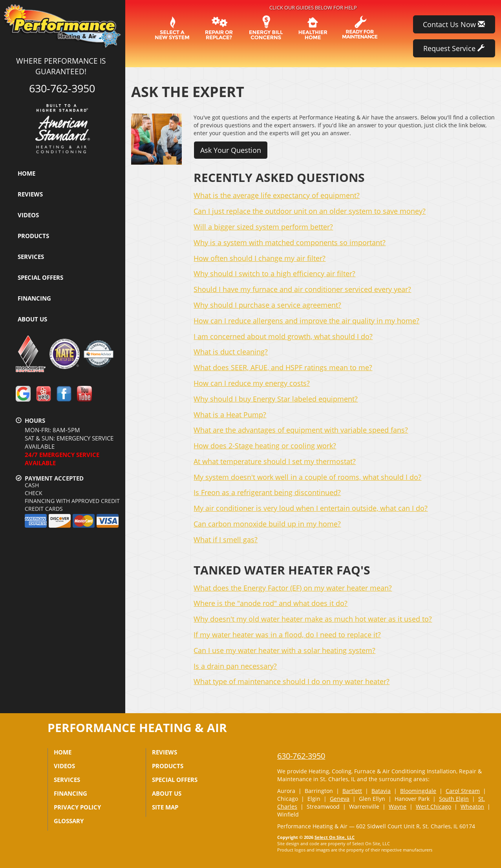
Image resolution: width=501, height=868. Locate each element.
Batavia (381, 791)
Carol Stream (463, 791)
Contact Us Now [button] (454, 24)
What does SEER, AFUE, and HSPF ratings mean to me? (283, 367)
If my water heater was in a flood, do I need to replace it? (287, 635)
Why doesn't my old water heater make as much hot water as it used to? (313, 619)
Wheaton (472, 807)
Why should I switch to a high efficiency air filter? (274, 273)
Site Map (165, 807)
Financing (34, 298)
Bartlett (352, 791)
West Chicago (433, 807)
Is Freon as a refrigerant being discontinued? (267, 492)
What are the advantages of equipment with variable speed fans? (301, 430)
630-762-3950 (301, 756)
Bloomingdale (418, 791)
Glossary (69, 821)
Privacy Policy (77, 807)
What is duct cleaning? (231, 352)
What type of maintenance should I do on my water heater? (292, 681)
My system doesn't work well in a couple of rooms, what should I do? (307, 477)
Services (31, 257)
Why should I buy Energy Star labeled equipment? (276, 399)
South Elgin (454, 799)
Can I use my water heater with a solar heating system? (284, 650)
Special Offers (40, 277)
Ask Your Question (231, 150)
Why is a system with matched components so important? (290, 242)
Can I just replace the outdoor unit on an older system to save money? (310, 211)
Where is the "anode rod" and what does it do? (271, 603)
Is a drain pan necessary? (235, 666)
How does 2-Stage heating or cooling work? (265, 446)
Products (33, 236)
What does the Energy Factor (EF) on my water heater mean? (293, 588)
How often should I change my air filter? (260, 258)
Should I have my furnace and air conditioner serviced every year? (302, 289)
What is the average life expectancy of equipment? (277, 195)
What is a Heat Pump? (230, 415)
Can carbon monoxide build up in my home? (267, 524)
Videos (28, 215)
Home (27, 173)
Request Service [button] (454, 48)
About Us (32, 319)
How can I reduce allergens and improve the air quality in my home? (306, 321)
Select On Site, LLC (335, 837)
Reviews (30, 194)
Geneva (340, 799)
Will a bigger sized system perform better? (263, 227)
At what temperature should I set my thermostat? (275, 461)
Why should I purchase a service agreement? (267, 305)
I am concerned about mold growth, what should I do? (283, 336)
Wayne (398, 807)
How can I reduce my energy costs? (252, 383)
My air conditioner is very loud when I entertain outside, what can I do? (311, 508)
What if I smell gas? (226, 540)
